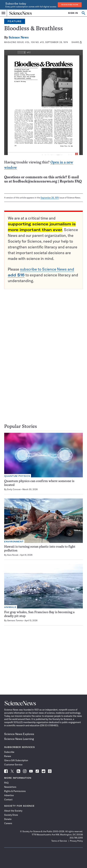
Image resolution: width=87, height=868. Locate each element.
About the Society (13, 811)
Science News (19, 38)
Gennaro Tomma (15, 620)
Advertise (9, 795)
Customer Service (13, 765)
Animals (10, 607)
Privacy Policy (76, 841)
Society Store (11, 815)
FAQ (6, 783)
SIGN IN (73, 13)
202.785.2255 (76, 838)
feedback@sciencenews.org (35, 182)
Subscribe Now (70, 5)
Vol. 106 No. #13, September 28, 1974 (46, 42)
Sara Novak (13, 555)
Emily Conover (14, 489)
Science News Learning (19, 739)
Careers (8, 823)
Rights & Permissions (15, 791)
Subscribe (9, 752)
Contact (8, 799)
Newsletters (10, 787)
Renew (8, 756)
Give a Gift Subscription (16, 760)
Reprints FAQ (71, 182)
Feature (15, 21)
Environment (14, 542)
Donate (8, 819)
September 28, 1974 (50, 198)
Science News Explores (19, 734)
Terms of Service (59, 841)
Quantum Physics (17, 476)
